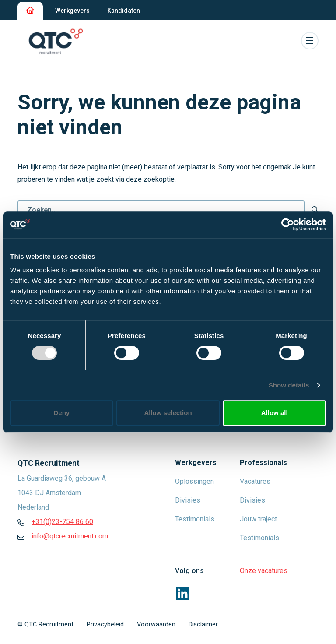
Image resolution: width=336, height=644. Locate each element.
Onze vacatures (264, 571)
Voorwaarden (156, 625)
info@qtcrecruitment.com (70, 536)
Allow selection (168, 413)
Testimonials (195, 519)
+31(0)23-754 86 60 (62, 522)
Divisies (188, 500)
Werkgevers (72, 11)
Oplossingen (194, 481)
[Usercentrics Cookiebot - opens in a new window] (288, 225)
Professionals (263, 463)
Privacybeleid (105, 625)
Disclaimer (203, 625)
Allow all (275, 413)
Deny (61, 413)
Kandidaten (124, 11)
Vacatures (255, 481)
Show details (289, 385)
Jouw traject (258, 519)
